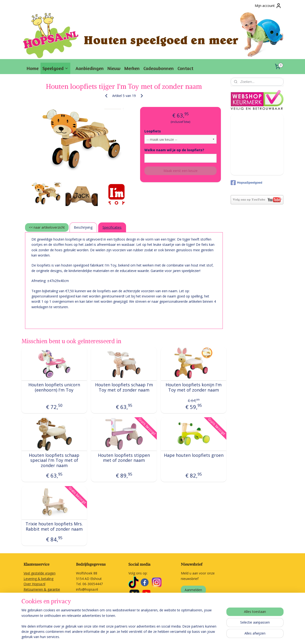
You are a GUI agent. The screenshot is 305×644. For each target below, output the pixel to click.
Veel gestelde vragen (40, 573)
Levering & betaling (38, 579)
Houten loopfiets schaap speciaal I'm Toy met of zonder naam (54, 460)
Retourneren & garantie (42, 589)
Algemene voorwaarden (42, 600)
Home (33, 68)
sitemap (149, 635)
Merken (132, 68)
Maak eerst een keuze (180, 171)
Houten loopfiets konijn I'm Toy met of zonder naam (194, 387)
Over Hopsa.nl (34, 584)
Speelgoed (55, 68)
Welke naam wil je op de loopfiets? (174, 150)
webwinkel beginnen (178, 635)
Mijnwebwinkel (219, 635)
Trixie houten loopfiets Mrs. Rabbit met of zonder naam (54, 526)
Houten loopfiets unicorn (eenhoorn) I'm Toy (54, 387)
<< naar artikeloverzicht (47, 227)
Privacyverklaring (36, 605)
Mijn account (268, 6)
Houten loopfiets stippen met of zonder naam (124, 458)
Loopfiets (153, 131)
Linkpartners (33, 611)
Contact (185, 68)
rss (159, 635)
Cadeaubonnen (159, 68)
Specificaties (112, 227)
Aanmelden (193, 590)
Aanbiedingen (90, 68)
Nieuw (114, 68)
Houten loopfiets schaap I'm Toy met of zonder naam (124, 387)
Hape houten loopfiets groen (194, 455)
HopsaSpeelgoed (246, 183)
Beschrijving (83, 227)
